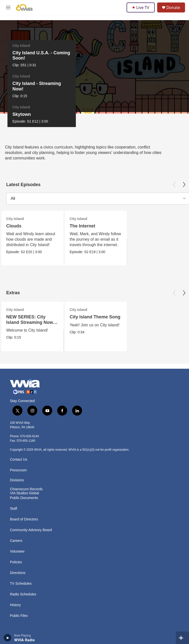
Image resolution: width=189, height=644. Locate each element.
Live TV (141, 7)
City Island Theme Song (95, 292)
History (15, 580)
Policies (16, 537)
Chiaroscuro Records (26, 465)
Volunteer (17, 527)
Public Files (19, 591)
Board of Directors (24, 495)
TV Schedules (21, 559)
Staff (14, 484)
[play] (8, 638)
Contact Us (19, 435)
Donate (173, 7)
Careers (16, 516)
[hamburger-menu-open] (8, 7)
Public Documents (24, 473)
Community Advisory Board (31, 505)
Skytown (166, 53)
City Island (19, 46)
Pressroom (18, 446)
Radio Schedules (23, 570)
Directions (18, 548)
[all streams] (182, 638)
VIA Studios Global (24, 468)
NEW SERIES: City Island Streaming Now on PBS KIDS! (30, 297)
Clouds (14, 201)
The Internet (82, 201)
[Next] (182, 60)
